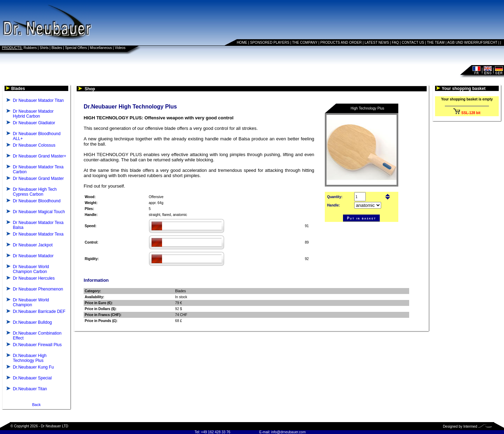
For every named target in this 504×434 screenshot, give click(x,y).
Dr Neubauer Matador (33, 256)
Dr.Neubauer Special (32, 378)
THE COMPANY (305, 43)
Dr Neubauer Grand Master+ (40, 156)
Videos (120, 48)
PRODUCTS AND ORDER (341, 43)
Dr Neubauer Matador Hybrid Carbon (33, 114)
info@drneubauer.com (289, 432)
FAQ (395, 43)
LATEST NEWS (377, 43)
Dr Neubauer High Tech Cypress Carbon (35, 192)
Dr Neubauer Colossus (34, 145)
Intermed (470, 426)
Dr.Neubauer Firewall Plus (37, 345)
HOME (242, 43)
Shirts (44, 48)
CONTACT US (413, 43)
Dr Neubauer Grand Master (38, 178)
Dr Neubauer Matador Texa (38, 234)
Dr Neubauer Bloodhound (37, 201)
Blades (57, 48)
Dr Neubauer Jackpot (33, 245)
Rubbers (30, 48)
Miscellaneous (101, 48)
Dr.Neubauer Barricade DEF (39, 311)
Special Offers (76, 48)
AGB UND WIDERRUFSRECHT (472, 43)
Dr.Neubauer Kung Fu (33, 367)
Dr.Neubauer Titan (30, 389)
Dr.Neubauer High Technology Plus (30, 358)
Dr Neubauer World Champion (31, 302)
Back (36, 405)
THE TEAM (436, 43)
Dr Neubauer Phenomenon (38, 289)
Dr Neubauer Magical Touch (39, 212)
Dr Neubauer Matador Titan (38, 100)
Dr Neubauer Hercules (34, 278)
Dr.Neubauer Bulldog (32, 322)
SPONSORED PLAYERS (270, 43)
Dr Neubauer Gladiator (34, 123)
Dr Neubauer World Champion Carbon (31, 269)
